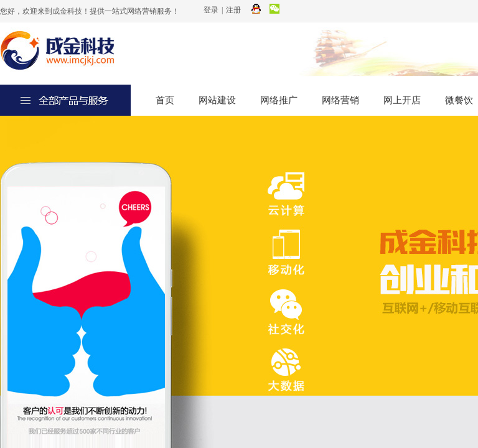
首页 (165, 100)
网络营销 (340, 100)
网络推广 (279, 100)
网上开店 (402, 100)
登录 (211, 10)
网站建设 (217, 100)
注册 (233, 10)
